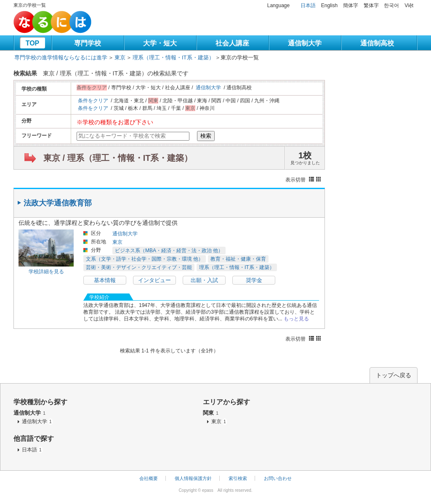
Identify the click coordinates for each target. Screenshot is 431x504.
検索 (206, 136)
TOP (33, 43)
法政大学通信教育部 (58, 203)
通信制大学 (305, 43)
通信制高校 (377, 43)
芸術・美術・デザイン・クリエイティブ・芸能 (139, 267)
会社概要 (149, 478)
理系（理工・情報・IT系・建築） (173, 57)
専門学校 (88, 43)
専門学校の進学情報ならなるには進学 (61, 57)
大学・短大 (160, 43)
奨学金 (254, 280)
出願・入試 (204, 280)
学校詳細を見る (46, 272)
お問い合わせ (278, 478)
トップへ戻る (394, 375)
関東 (211, 413)
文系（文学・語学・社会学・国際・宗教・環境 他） (145, 259)
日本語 (308, 5)
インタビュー (154, 280)
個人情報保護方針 (193, 478)
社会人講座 (232, 43)
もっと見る (296, 319)
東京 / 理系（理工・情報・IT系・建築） (118, 158)
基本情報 (105, 280)
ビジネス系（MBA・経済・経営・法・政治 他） (169, 251)
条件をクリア (93, 101)
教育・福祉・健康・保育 (238, 259)
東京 (120, 57)
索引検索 (238, 478)
